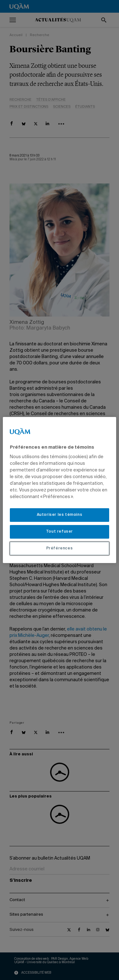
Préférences (60, 548)
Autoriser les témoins (60, 515)
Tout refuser (60, 532)
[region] (59, 490)
